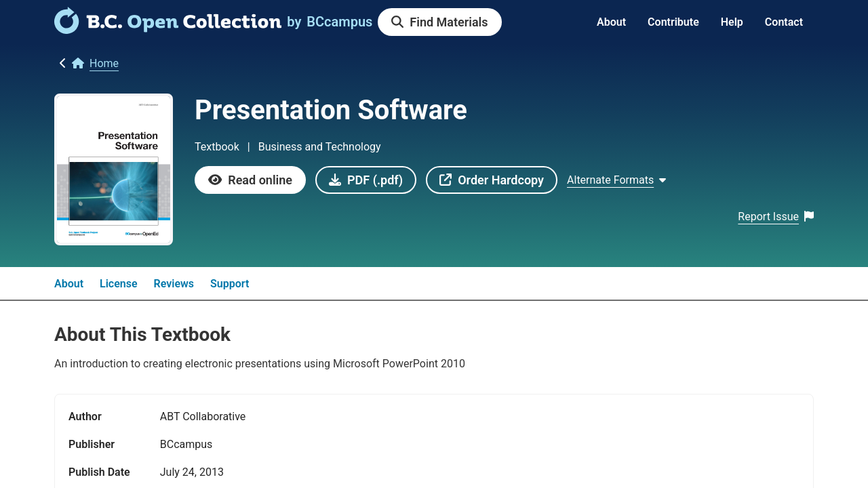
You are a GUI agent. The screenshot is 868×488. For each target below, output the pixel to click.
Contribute (673, 22)
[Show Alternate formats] (616, 180)
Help (732, 22)
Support (230, 284)
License (119, 284)
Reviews (174, 284)
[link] (168, 29)
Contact (784, 22)
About (611, 22)
